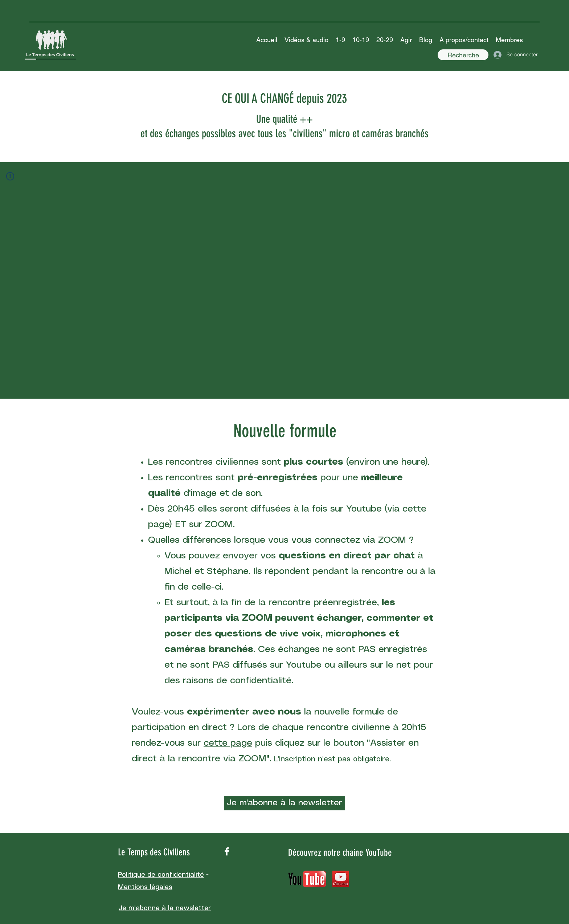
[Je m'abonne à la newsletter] (284, 803)
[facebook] (227, 851)
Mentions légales (145, 887)
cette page (228, 743)
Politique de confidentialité (161, 875)
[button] (306, 40)
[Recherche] (463, 55)
